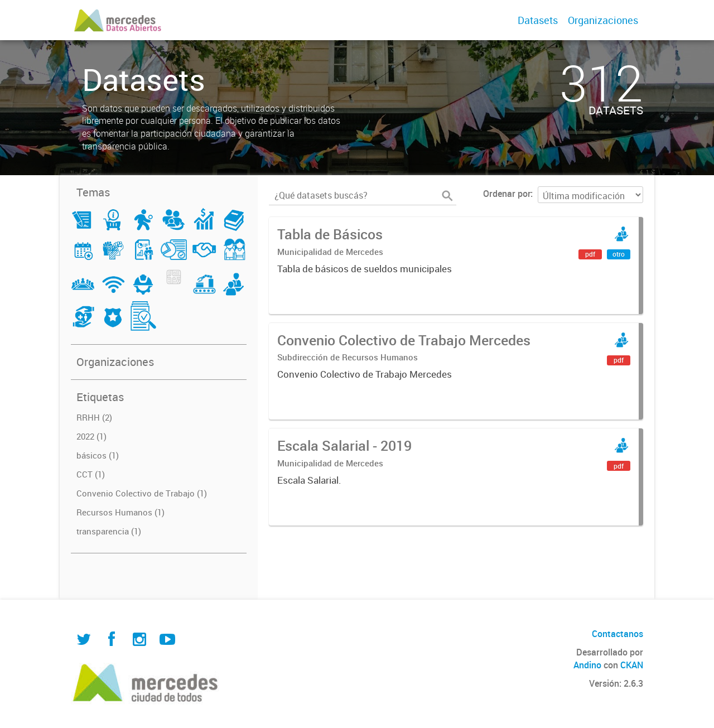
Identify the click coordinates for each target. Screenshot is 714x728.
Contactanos (617, 634)
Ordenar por (507, 194)
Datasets (538, 20)
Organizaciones (603, 20)
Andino (587, 665)
